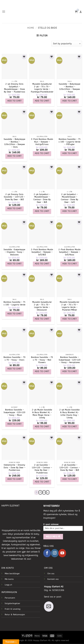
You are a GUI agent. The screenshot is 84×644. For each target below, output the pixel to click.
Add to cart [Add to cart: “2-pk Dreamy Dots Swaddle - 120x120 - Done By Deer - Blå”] (14, 209)
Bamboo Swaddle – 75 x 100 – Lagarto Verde (14, 303)
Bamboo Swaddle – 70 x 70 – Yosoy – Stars (14, 359)
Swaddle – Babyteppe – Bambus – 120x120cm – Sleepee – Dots (14, 143)
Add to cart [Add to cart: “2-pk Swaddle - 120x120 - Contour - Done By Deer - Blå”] (70, 479)
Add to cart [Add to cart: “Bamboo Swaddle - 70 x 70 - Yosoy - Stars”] (14, 369)
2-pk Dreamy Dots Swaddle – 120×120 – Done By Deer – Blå (14, 197)
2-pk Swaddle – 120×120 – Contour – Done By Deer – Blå (70, 468)
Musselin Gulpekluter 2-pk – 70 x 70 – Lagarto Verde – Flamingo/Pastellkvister (42, 88)
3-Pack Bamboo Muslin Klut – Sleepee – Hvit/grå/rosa (42, 142)
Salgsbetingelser (12, 603)
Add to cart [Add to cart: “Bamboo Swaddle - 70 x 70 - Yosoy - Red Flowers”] (42, 371)
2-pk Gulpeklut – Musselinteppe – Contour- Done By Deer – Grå (70, 198)
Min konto (9, 579)
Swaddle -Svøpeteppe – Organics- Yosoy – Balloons (14, 252)
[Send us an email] (49, 606)
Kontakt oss (53, 579)
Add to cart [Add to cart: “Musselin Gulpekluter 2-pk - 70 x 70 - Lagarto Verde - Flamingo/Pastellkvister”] (42, 101)
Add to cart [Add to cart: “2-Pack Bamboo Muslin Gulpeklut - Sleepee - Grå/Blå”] (42, 264)
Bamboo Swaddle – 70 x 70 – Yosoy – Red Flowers (42, 360)
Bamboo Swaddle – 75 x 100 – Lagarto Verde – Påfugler (70, 142)
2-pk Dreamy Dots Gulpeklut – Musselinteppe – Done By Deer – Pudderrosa (14, 88)
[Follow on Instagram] (55, 553)
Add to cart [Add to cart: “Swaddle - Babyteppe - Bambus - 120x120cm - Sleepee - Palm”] (70, 101)
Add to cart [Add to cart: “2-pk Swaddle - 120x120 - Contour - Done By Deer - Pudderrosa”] (42, 482)
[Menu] (4, 12)
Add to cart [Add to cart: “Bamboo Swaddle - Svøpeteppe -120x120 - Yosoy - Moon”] (14, 424)
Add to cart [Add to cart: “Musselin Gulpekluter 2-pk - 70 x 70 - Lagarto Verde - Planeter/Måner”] (70, 319)
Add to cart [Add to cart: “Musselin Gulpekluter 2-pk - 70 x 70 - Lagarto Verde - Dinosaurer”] (42, 319)
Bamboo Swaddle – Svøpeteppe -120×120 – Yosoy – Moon (14, 412)
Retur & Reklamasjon (15, 615)
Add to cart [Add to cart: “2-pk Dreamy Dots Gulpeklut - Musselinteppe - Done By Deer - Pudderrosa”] (14, 101)
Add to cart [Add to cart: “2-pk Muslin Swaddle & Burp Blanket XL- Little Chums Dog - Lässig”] (70, 427)
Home (31, 28)
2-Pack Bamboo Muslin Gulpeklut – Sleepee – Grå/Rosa (70, 252)
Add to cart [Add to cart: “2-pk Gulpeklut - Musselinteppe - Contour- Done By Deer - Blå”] (42, 211)
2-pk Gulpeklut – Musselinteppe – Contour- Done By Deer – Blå (42, 198)
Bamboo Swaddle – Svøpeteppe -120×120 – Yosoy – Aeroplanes (70, 360)
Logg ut (8, 585)
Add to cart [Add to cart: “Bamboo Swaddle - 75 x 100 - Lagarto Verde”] (14, 314)
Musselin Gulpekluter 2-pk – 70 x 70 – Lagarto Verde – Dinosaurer (42, 306)
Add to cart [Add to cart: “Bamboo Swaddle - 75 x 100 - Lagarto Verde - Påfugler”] (70, 153)
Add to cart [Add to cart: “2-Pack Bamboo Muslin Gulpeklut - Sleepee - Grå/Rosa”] (70, 264)
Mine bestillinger (12, 574)
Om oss (51, 574)
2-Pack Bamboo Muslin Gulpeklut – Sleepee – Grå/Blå (42, 252)
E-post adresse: (63, 527)
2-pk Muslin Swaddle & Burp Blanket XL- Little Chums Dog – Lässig (70, 414)
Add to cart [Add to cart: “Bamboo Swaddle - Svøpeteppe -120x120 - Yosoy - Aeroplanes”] (70, 371)
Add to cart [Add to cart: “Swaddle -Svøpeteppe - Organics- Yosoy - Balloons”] (14, 264)
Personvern (10, 598)
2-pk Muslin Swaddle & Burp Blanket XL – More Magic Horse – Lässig (42, 414)
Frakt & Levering (12, 609)
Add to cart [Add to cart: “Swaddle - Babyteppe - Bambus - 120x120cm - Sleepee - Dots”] (14, 156)
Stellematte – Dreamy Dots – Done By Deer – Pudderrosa (14, 468)
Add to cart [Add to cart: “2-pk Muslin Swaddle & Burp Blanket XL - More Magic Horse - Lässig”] (42, 427)
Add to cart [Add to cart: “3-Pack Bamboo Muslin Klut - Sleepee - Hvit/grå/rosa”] (42, 153)
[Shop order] (67, 44)
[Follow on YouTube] (62, 553)
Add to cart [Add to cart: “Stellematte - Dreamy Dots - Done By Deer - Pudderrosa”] (14, 479)
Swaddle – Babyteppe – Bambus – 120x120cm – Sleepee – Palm (70, 88)
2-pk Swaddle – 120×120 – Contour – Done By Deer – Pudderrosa (42, 469)
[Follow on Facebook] (47, 553)
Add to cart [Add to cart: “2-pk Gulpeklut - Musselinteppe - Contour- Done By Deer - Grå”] (70, 211)
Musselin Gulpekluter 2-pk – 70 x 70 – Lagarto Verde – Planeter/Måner (70, 306)
